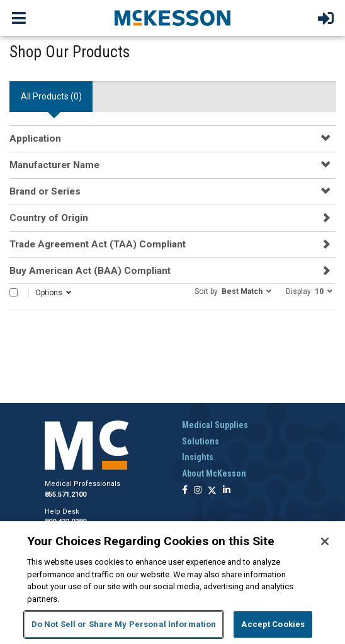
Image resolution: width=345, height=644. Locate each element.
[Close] (325, 541)
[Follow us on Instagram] (198, 491)
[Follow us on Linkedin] (227, 491)
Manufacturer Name (54, 165)
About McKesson (214, 473)
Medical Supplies (215, 425)
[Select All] (14, 292)
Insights (198, 457)
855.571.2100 (65, 494)
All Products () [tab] (51, 96)
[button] (233, 291)
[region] (172, 583)
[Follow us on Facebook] (185, 491)
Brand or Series (45, 191)
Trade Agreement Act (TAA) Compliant (98, 244)
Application (35, 138)
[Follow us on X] (212, 491)
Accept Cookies (273, 624)
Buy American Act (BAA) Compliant (90, 271)
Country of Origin (49, 218)
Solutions (201, 441)
